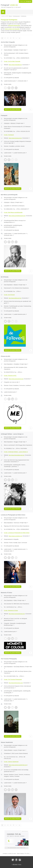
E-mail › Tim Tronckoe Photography (13, 679)
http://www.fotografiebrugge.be (16, 455)
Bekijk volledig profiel (13, 109)
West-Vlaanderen (8, 442)
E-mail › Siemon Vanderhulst (11, 762)
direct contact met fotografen (12, 29)
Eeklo (15, 600)
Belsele (16, 285)
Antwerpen (7, 123)
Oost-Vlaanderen (8, 285)
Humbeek (16, 50)
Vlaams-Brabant (8, 50)
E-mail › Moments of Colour (11, 610)
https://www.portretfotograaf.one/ (17, 216)
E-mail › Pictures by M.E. (10, 376)
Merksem (13, 123)
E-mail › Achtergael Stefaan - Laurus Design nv (16, 452)
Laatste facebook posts (11, 81)
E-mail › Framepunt (9, 135)
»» (19, 38)
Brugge (16, 442)
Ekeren (13, 202)
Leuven (15, 750)
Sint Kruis (17, 523)
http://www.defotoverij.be (15, 298)
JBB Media (15, 864)
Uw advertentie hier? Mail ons (16, 848)
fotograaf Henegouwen (14, 25)
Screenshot (26, 65)
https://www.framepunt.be (15, 138)
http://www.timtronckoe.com (16, 683)
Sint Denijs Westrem (19, 667)
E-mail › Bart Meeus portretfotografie (13, 212)
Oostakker (16, 364)
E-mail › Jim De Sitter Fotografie (12, 61)
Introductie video (23, 81)
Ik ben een (25, 1)
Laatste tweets (8, 153)
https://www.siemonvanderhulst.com (18, 765)
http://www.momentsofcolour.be (17, 614)
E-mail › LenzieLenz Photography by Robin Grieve (17, 533)
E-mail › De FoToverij (9, 295)
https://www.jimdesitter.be (15, 65)
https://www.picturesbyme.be (16, 379)
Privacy (20, 864)
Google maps (23, 50)
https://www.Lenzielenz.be (15, 536)
